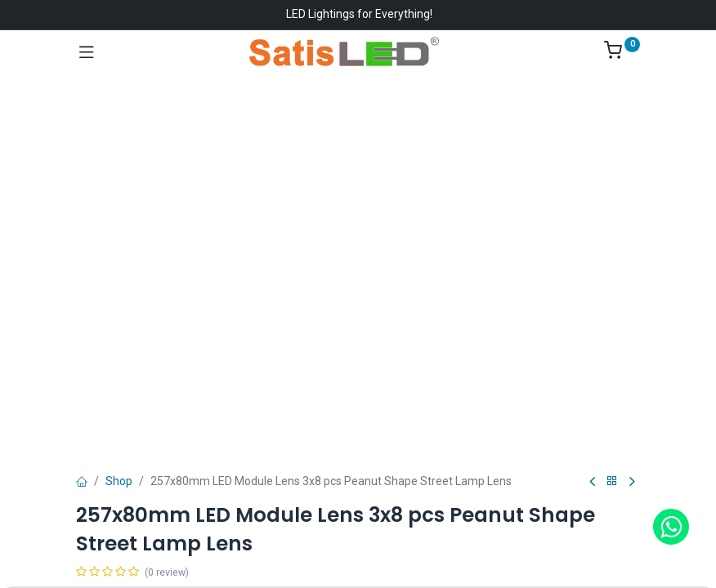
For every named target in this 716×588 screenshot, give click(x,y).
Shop (119, 481)
